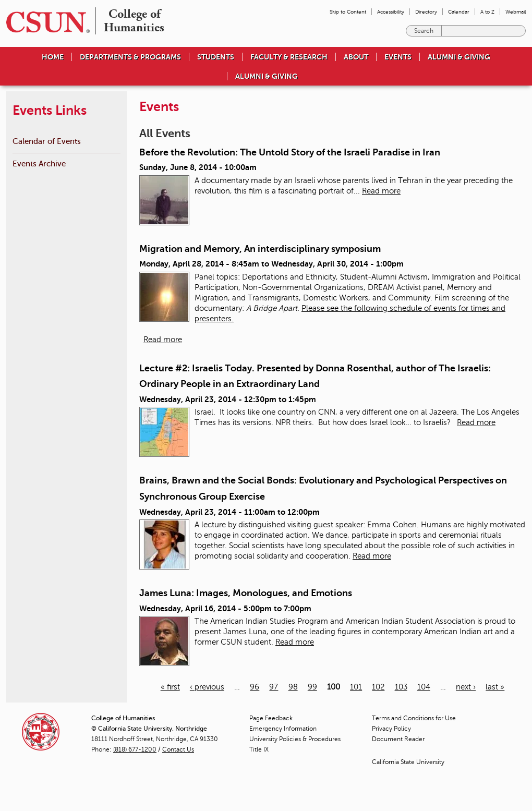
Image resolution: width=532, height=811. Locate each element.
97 (274, 687)
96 (255, 687)
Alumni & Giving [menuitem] (459, 57)
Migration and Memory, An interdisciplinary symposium (260, 249)
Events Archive (39, 164)
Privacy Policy (391, 729)
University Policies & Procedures (295, 739)
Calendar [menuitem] (459, 12)
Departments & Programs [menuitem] (130, 57)
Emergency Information (283, 729)
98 (293, 687)
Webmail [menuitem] (516, 12)
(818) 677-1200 (135, 749)
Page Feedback (271, 718)
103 (401, 687)
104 (424, 687)
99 (312, 687)
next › (466, 687)
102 (378, 687)
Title (259, 749)
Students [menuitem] (216, 57)
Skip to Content (348, 12)
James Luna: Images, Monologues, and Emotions (246, 593)
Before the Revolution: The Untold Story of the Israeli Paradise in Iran (290, 152)
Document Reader (398, 739)
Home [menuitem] (53, 57)
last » (495, 687)
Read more (381, 191)
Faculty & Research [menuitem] (289, 57)
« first (170, 687)
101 (356, 687)
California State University (408, 762)
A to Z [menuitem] (487, 12)
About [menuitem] (356, 57)
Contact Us (178, 749)
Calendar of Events (47, 141)
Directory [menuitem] (426, 12)
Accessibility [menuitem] (391, 12)
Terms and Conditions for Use (414, 718)
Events (398, 57)
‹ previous (207, 687)
